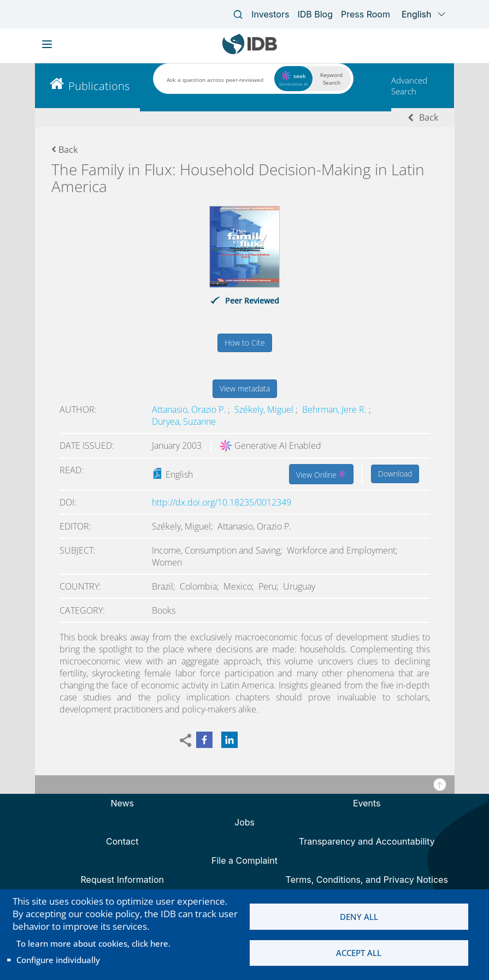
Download (395, 474)
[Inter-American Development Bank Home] (250, 52)
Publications (99, 86)
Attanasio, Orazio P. (190, 409)
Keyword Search (331, 79)
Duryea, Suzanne (184, 421)
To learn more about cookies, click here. (93, 943)
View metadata (245, 388)
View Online (321, 474)
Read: (72, 470)
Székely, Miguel (265, 409)
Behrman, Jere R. (335, 409)
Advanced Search (409, 86)
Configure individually (58, 960)
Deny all (359, 917)
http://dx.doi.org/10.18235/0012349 (222, 502)
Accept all (359, 953)
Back (429, 117)
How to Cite (245, 343)
